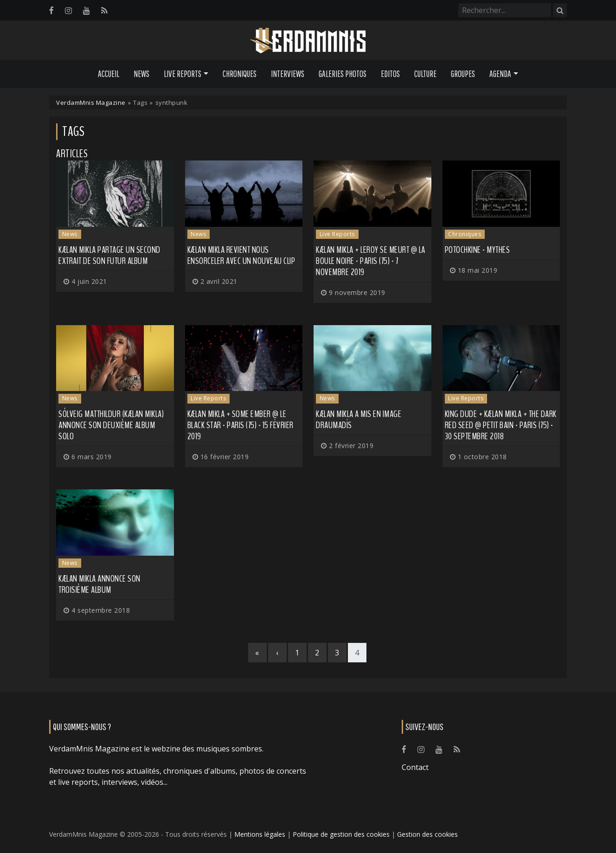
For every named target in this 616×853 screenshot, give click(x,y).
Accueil (109, 74)
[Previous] (277, 653)
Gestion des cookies (427, 834)
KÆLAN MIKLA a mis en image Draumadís (359, 420)
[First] (257, 653)
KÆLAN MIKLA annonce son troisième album (99, 584)
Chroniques (240, 74)
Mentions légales (260, 834)
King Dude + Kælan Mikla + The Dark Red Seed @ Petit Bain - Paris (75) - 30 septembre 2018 (501, 425)
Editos (390, 74)
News (141, 74)
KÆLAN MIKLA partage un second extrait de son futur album (109, 255)
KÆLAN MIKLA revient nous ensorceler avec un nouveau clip (241, 255)
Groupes (463, 74)
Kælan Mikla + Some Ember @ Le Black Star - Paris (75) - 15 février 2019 (241, 425)
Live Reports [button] (183, 74)
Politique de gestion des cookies (341, 834)
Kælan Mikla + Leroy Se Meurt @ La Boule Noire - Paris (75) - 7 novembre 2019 (371, 261)
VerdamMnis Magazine (91, 103)
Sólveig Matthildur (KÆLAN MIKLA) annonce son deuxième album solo (111, 425)
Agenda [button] (500, 74)
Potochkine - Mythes (478, 250)
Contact (415, 767)
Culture (425, 74)
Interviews (288, 74)
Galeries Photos (343, 74)
